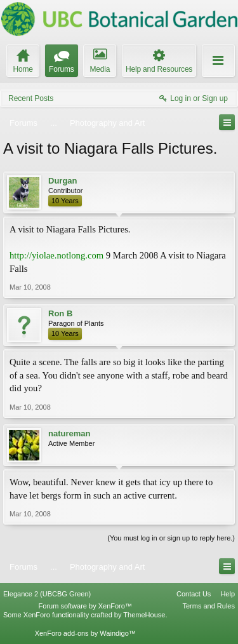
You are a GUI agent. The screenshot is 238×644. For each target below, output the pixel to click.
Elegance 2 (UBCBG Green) (47, 594)
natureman (69, 433)
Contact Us (194, 594)
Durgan (63, 181)
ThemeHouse (144, 615)
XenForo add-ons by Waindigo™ (85, 633)
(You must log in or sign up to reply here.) (171, 538)
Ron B (60, 313)
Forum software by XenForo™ (85, 606)
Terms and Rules (208, 606)
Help (228, 594)
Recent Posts (31, 98)
